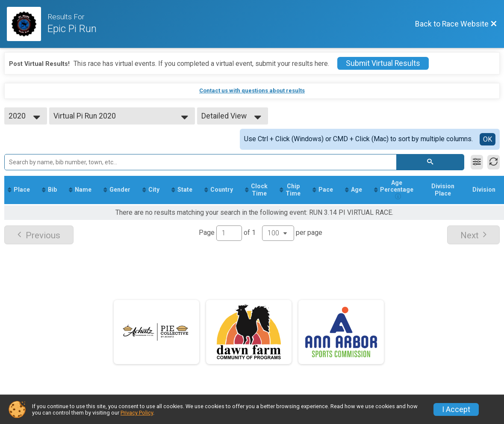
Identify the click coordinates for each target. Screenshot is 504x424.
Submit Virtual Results (383, 63)
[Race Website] (27, 24)
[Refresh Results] (494, 162)
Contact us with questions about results (252, 90)
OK (488, 139)
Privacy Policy (137, 413)
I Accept (456, 409)
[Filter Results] (477, 162)
